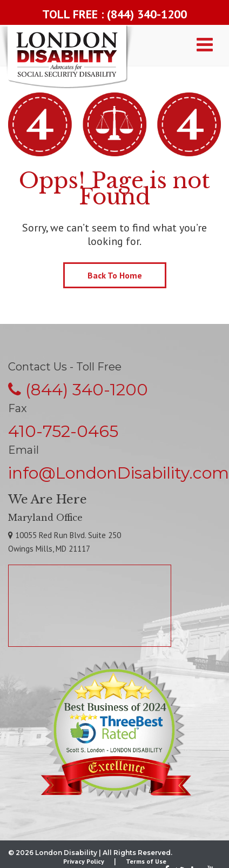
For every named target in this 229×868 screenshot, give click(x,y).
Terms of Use (146, 861)
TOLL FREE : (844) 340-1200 (114, 14)
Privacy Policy (84, 861)
